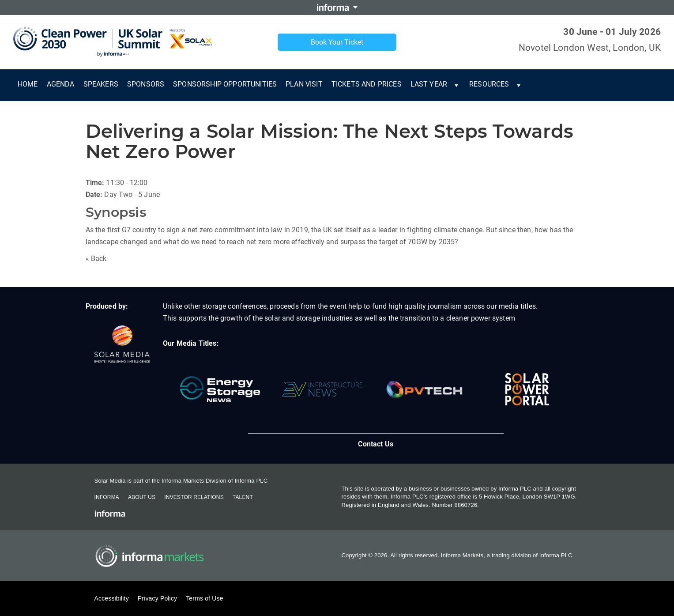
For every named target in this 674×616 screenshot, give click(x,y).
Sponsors (146, 84)
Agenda (61, 84)
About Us (142, 497)
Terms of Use (204, 598)
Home (28, 84)
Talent (243, 497)
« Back (96, 259)
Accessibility (112, 598)
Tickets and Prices (367, 84)
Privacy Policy (157, 598)
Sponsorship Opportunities (225, 84)
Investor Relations (194, 497)
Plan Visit (304, 84)
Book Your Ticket (337, 42)
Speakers (101, 84)
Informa (107, 497)
